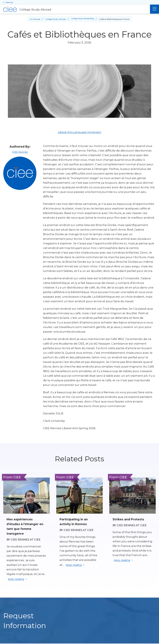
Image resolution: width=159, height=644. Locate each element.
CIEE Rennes (20, 152)
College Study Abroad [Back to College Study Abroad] (54, 19)
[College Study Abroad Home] (75, 9)
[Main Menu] (154, 9)
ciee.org (9, 2)
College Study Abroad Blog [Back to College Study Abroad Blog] (83, 19)
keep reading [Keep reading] (17, 579)
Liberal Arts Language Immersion (80, 132)
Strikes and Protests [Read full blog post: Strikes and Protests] (130, 519)
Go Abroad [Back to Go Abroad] (33, 19)
